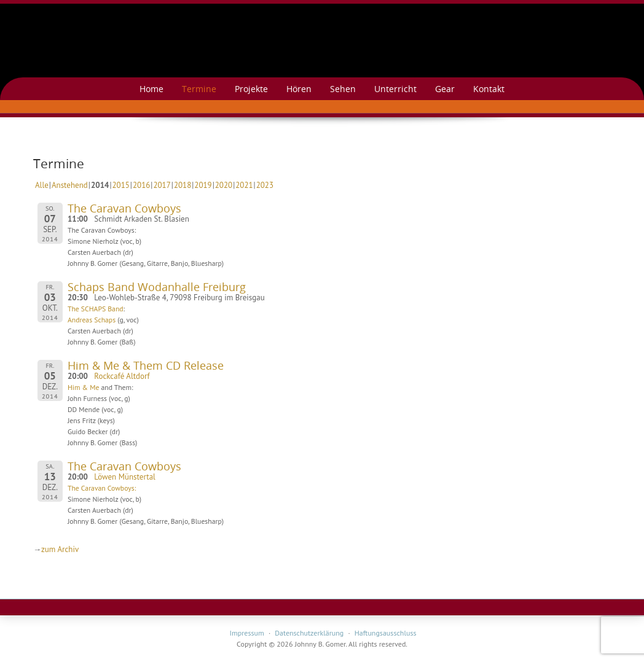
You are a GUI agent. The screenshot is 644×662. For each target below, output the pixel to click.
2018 (183, 185)
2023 (265, 185)
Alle (42, 185)
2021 (244, 185)
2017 (162, 185)
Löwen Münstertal (125, 477)
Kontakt (489, 89)
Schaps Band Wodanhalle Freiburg (157, 287)
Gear (445, 89)
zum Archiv (60, 549)
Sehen (343, 89)
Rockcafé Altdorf (122, 376)
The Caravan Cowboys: (102, 488)
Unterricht (395, 89)
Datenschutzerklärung (309, 633)
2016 (141, 185)
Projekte (251, 89)
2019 (203, 185)
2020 (224, 185)
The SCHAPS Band (96, 309)
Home (151, 89)
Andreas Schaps (92, 320)
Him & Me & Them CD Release (146, 365)
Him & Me (83, 387)
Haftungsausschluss (386, 633)
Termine (199, 89)
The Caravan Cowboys (124, 208)
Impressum (246, 633)
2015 (121, 185)
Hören (299, 89)
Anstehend (70, 185)
